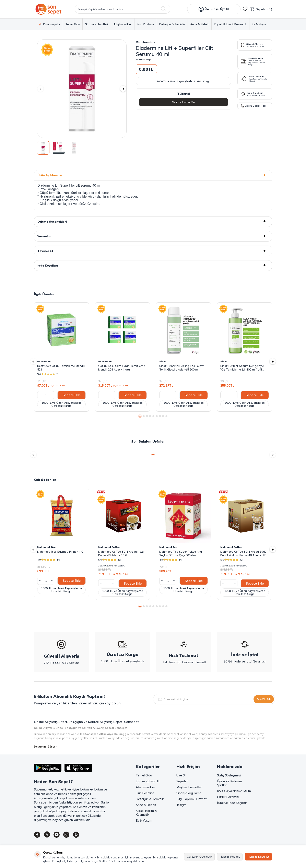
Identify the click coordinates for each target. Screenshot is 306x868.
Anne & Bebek (200, 24)
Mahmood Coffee (109, 547)
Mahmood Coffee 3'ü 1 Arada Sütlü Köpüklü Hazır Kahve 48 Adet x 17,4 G (244, 553)
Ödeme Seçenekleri (153, 222)
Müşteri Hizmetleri (189, 787)
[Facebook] (38, 835)
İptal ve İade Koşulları (232, 803)
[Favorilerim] (245, 9)
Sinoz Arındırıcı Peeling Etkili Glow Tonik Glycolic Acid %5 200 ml (181, 368)
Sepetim (182, 781)
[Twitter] (49, 835)
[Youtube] (60, 835)
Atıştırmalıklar (123, 24)
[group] (82, 89)
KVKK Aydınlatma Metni (234, 791)
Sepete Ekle (72, 395)
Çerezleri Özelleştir (199, 857)
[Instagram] (72, 835)
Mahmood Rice (46, 547)
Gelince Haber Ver (184, 102)
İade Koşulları (153, 266)
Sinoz (163, 362)
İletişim (181, 805)
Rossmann (44, 362)
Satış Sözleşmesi (229, 775)
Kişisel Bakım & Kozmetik (230, 24)
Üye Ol (181, 775)
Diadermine (146, 42)
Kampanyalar (50, 24)
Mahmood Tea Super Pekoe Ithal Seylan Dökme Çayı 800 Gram (181, 553)
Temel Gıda (73, 24)
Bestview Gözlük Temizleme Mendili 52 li (61, 368)
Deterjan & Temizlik (172, 24)
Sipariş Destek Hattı (253, 106)
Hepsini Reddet (230, 857)
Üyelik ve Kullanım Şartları (229, 783)
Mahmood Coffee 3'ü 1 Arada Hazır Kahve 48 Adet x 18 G (121, 553)
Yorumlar (153, 236)
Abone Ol (264, 699)
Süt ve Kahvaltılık (97, 24)
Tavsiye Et (153, 251)
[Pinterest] (83, 835)
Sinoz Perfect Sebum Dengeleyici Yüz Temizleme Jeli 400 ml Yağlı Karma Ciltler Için (242, 368)
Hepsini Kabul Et (258, 857)
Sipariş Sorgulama (189, 793)
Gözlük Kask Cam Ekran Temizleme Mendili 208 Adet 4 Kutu (122, 368)
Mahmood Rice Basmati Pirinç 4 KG (60, 552)
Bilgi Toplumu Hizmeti (192, 799)
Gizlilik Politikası (228, 797)
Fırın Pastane (146, 24)
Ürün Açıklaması (153, 175)
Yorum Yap (143, 59)
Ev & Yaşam (260, 24)
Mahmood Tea (168, 547)
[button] (43, 89)
